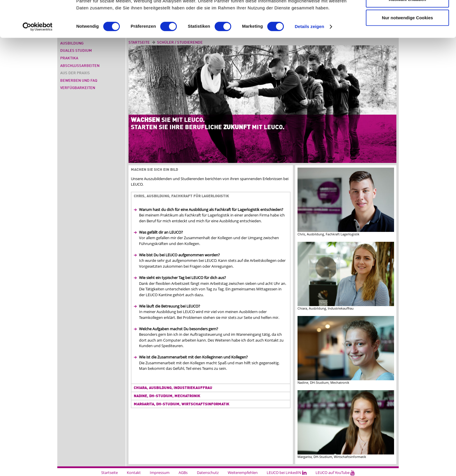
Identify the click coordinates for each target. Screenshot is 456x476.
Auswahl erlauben (407, 34)
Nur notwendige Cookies (407, 52)
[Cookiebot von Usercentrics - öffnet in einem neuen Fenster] (38, 61)
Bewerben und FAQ (79, 81)
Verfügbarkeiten (78, 88)
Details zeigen (309, 61)
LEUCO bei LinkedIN (287, 473)
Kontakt (134, 473)
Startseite (109, 473)
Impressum (160, 473)
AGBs (183, 473)
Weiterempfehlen (243, 473)
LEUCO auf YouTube (335, 473)
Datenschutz (208, 473)
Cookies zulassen (407, 15)
